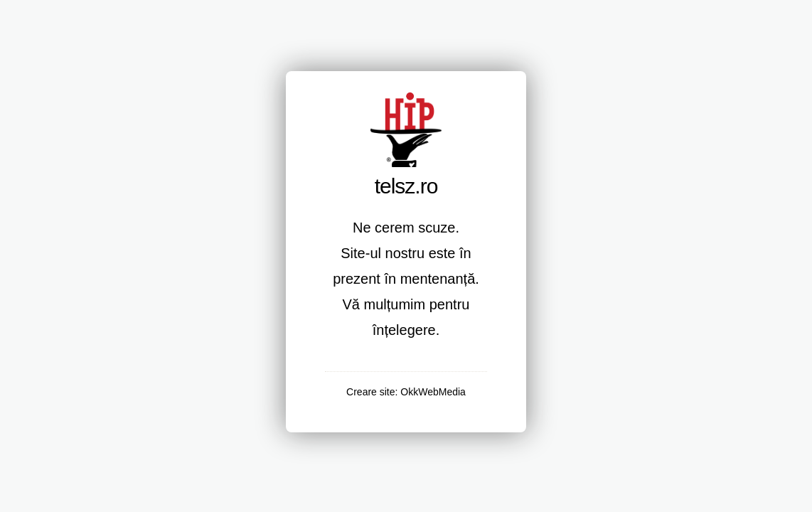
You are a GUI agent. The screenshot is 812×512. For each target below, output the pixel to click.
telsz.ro (406, 186)
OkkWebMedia (433, 392)
